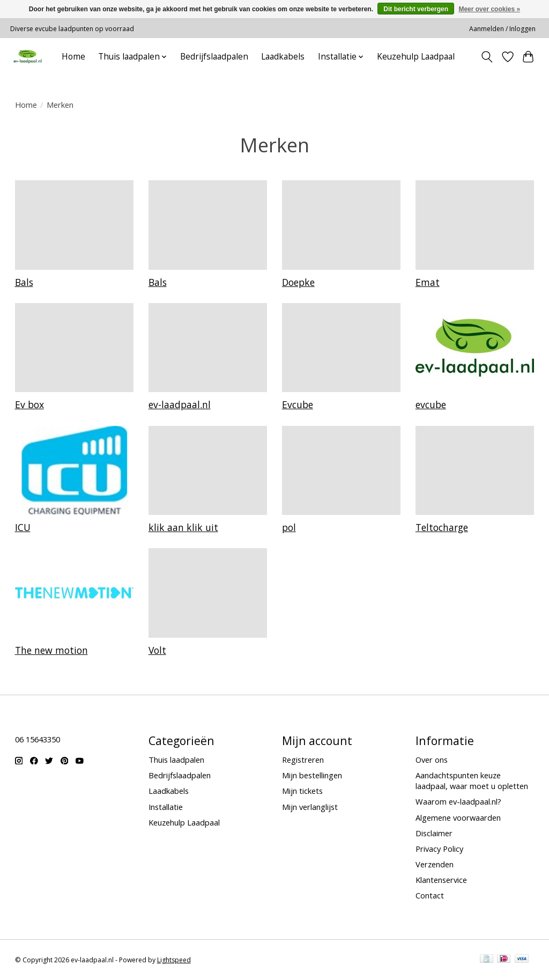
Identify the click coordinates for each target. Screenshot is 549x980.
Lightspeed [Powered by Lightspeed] (174, 960)
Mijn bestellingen (312, 775)
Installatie (166, 807)
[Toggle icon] (487, 57)
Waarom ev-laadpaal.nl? (458, 801)
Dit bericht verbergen (416, 9)
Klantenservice (441, 880)
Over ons (432, 760)
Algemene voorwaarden (458, 817)
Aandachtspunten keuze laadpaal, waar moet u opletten (472, 780)
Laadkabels (283, 57)
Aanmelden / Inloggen (502, 29)
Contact (430, 895)
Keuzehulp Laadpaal (416, 57)
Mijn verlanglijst (310, 807)
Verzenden (435, 864)
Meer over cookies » (489, 9)
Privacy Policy (439, 849)
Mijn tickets (302, 791)
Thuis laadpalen (176, 760)
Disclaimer (434, 833)
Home (73, 57)
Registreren (303, 760)
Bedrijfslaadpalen (214, 57)
